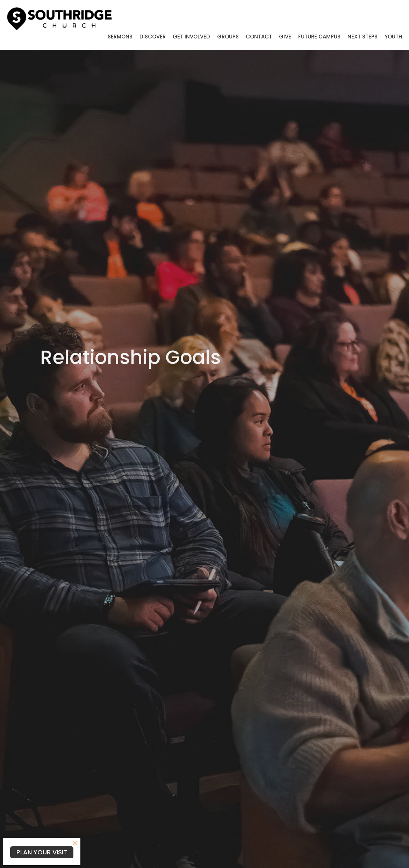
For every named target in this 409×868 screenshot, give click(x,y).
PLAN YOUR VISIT (42, 852)
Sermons (120, 37)
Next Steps (363, 37)
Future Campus (319, 37)
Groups (228, 37)
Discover (153, 37)
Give (285, 37)
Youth (393, 37)
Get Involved (191, 37)
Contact (259, 37)
